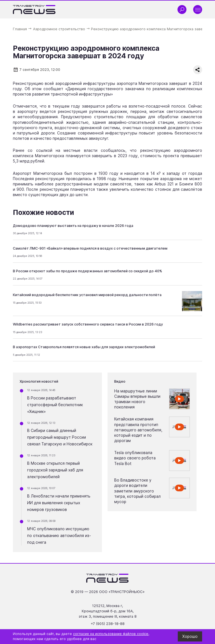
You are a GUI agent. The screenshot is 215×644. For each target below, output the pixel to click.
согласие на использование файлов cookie (111, 634)
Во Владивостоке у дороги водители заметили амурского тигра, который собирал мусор (137, 491)
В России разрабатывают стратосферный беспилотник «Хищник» (55, 405)
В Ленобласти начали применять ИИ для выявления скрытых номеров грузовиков (59, 503)
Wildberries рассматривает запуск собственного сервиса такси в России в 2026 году (88, 324)
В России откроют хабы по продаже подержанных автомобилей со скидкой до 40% (87, 271)
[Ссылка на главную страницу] (34, 10)
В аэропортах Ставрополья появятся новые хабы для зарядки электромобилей (84, 347)
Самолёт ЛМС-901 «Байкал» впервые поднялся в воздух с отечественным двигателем (90, 248)
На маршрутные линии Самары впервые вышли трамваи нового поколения (137, 399)
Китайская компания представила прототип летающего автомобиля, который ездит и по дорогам (138, 430)
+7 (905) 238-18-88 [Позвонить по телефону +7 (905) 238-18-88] (108, 624)
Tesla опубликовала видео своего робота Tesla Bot (135, 458)
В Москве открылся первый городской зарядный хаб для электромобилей (55, 470)
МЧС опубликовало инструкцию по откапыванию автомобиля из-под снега (59, 536)
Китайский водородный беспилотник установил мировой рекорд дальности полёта (87, 295)
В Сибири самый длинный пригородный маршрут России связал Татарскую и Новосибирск (60, 437)
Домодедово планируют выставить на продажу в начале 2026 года (73, 226)
